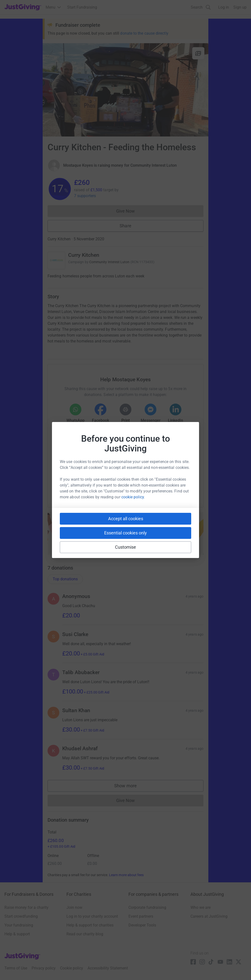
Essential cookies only (125, 533)
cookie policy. (133, 497)
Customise (126, 547)
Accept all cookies (126, 519)
